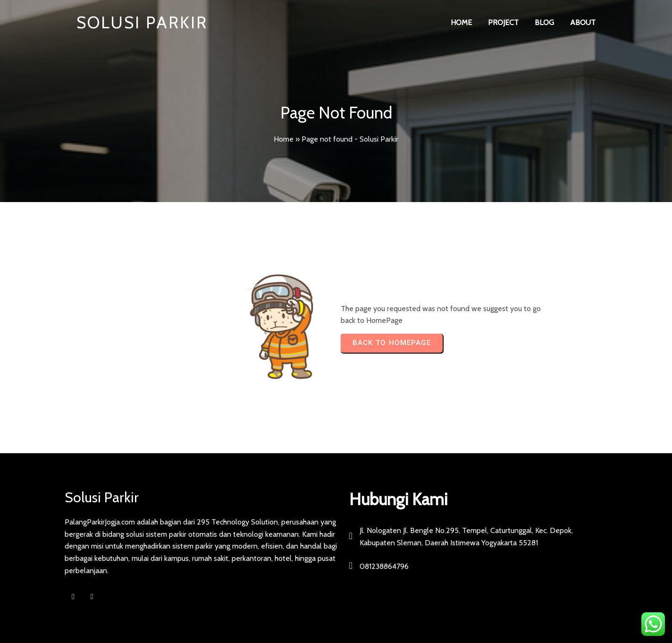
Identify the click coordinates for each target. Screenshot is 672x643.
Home (284, 139)
